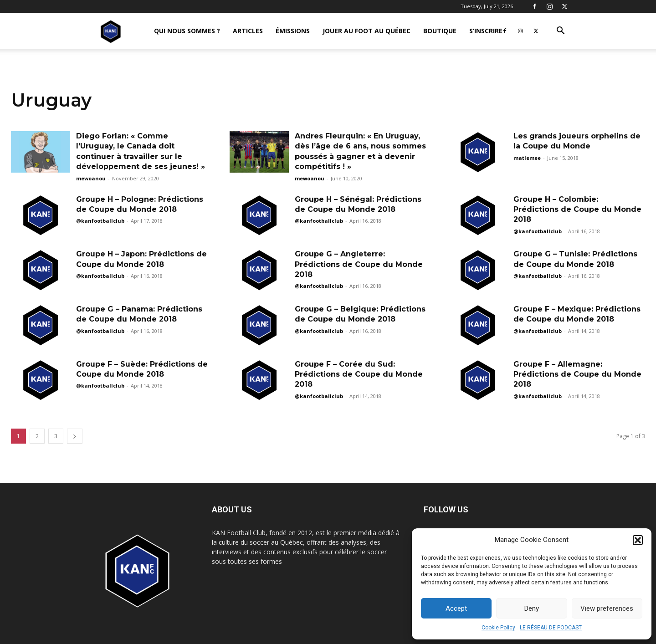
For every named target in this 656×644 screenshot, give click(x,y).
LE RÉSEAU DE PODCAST (551, 628)
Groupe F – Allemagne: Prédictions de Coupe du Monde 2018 (577, 374)
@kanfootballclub (100, 221)
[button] (638, 540)
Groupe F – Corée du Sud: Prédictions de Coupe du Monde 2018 (359, 374)
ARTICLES (248, 31)
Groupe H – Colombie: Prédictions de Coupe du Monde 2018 (577, 210)
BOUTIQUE (440, 31)
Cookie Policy (498, 628)
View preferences (607, 608)
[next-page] (75, 436)
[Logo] (111, 31)
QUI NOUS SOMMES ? (187, 31)
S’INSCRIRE (486, 31)
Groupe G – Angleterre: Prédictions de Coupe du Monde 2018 (359, 264)
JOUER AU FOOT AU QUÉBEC (366, 31)
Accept (456, 608)
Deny (532, 608)
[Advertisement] (328, 128)
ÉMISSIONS (293, 31)
